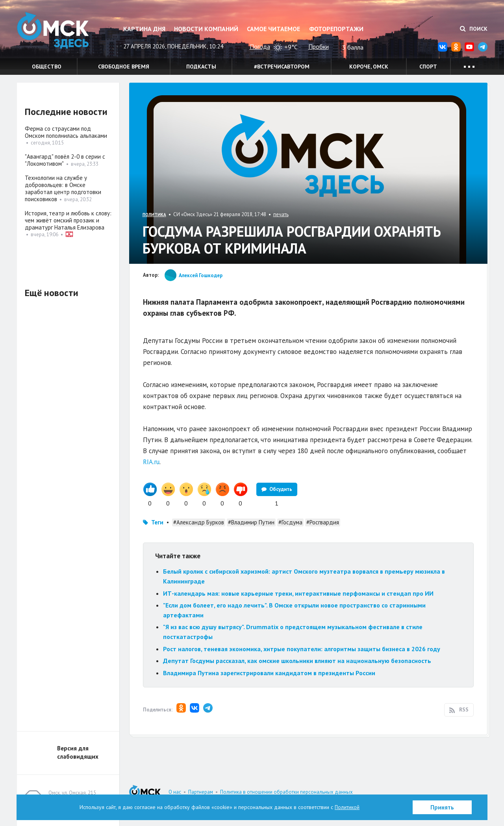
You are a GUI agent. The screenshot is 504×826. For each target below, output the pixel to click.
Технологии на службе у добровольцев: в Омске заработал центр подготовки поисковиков (63, 188)
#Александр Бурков (199, 522)
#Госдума (290, 522)
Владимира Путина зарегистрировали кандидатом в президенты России (269, 673)
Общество (47, 67)
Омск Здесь (56, 32)
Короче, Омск (369, 67)
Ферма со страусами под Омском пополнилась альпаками (66, 132)
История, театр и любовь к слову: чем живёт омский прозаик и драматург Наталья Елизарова (68, 220)
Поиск (474, 29)
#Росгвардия (323, 522)
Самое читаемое (273, 29)
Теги (157, 522)
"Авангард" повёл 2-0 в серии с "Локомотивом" (65, 160)
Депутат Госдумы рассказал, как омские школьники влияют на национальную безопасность (297, 661)
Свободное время (124, 67)
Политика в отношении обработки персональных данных (286, 792)
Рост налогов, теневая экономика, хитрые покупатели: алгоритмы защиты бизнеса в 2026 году (302, 649)
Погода (260, 46)
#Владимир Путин (251, 522)
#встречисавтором (282, 67)
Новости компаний (206, 29)
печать (281, 214)
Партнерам (201, 792)
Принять (442, 807)
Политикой (347, 807)
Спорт (428, 67)
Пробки (319, 46)
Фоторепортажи (336, 29)
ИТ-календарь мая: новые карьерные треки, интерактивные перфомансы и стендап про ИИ (298, 593)
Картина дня (144, 29)
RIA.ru (151, 462)
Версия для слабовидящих (78, 752)
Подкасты (201, 67)
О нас (175, 792)
